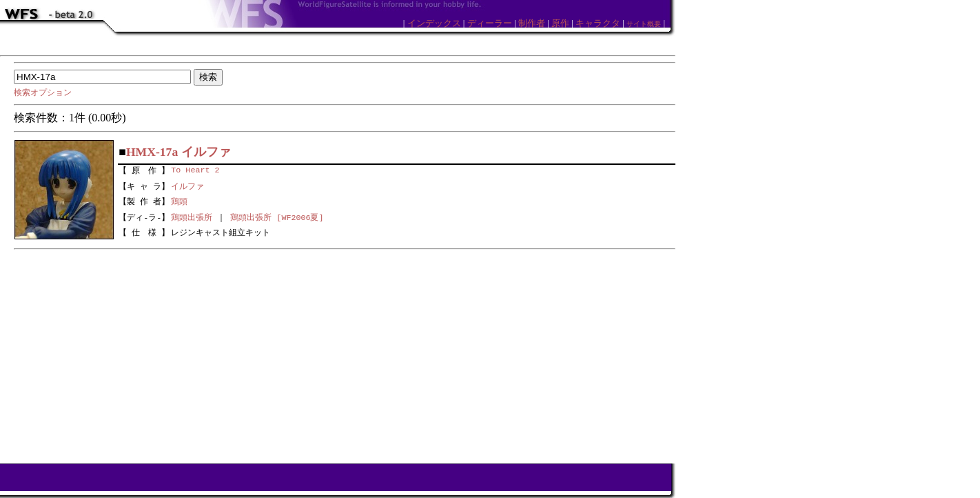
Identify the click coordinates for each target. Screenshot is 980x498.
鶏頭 (179, 201)
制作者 (532, 23)
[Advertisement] (345, 353)
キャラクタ (598, 23)
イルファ (187, 185)
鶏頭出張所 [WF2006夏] (277, 217)
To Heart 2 (195, 169)
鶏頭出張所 (192, 217)
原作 (560, 23)
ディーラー (490, 23)
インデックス (434, 23)
